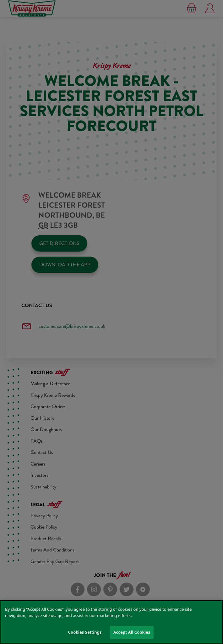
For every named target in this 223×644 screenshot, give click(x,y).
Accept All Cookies (132, 632)
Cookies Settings (85, 632)
